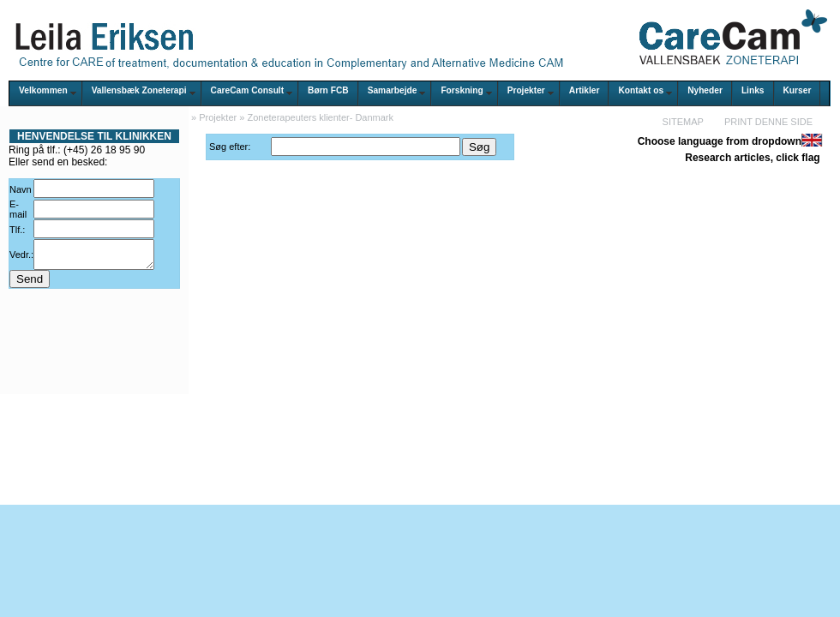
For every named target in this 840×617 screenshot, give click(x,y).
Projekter (526, 90)
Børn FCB (328, 90)
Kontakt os (641, 90)
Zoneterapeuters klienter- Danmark (320, 117)
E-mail (18, 209)
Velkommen (43, 90)
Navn (21, 189)
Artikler (585, 90)
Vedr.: (21, 257)
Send (30, 284)
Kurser (798, 90)
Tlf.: (17, 230)
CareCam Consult (247, 90)
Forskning (462, 90)
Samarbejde (393, 90)
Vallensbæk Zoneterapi (139, 90)
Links (753, 90)
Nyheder (705, 90)
